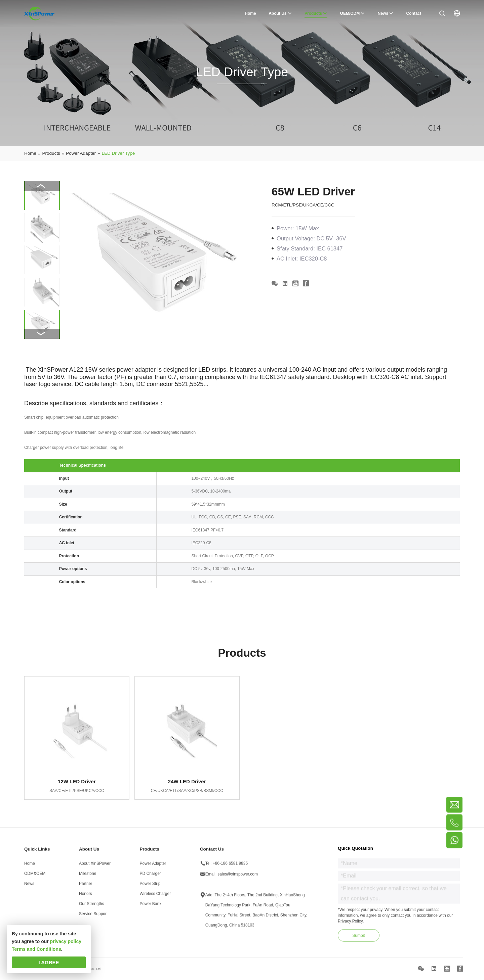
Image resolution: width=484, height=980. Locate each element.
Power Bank (151, 906)
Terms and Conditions (36, 949)
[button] (42, 334)
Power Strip (150, 886)
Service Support (93, 916)
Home (30, 866)
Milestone (88, 876)
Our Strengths (92, 906)
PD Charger (150, 876)
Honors (86, 896)
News (29, 886)
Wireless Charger (155, 896)
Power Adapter (153, 866)
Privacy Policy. (351, 924)
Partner (86, 886)
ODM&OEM (35, 876)
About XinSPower (95, 866)
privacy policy (66, 941)
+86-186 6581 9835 (230, 866)
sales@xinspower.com (238, 877)
